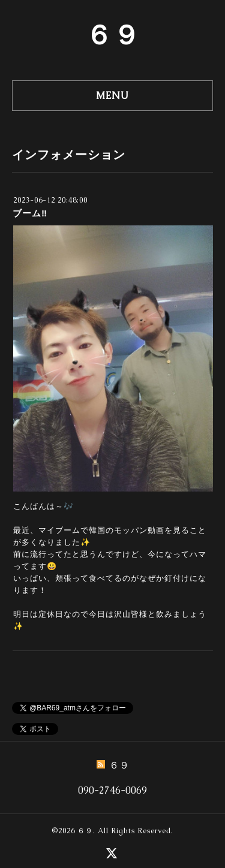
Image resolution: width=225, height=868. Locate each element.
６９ (113, 35)
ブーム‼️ (30, 213)
